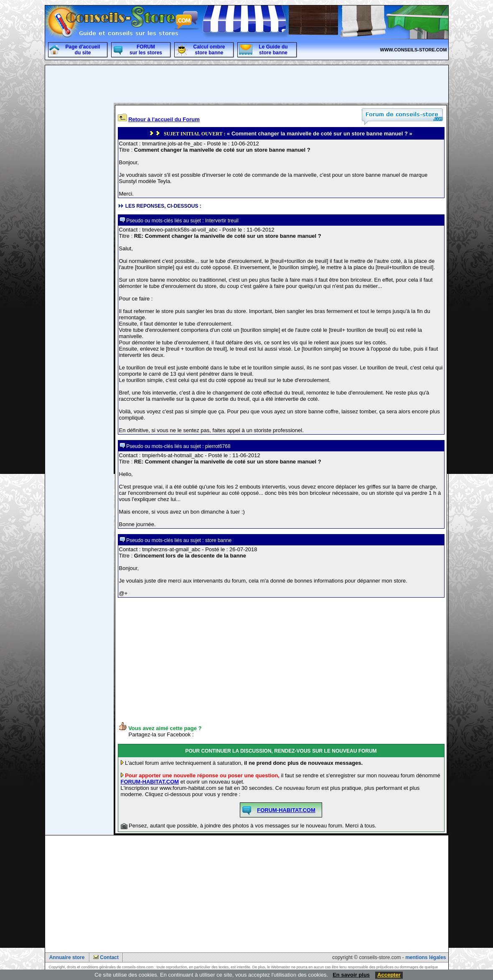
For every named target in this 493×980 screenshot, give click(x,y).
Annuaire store (67, 957)
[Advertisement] (79, 230)
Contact (109, 957)
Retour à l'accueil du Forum (164, 119)
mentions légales (426, 957)
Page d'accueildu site (83, 50)
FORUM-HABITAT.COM (150, 782)
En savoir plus (351, 975)
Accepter (389, 975)
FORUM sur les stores (146, 50)
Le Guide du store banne (273, 50)
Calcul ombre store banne (209, 50)
